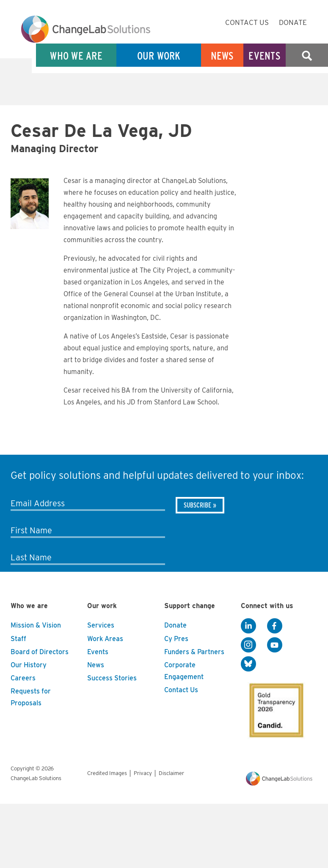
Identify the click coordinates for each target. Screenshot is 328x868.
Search (307, 56)
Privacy (143, 773)
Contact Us (247, 22)
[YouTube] (275, 645)
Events (265, 56)
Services (101, 625)
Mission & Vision (36, 625)
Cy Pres (176, 639)
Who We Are (76, 56)
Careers (23, 678)
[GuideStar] (275, 708)
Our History (29, 665)
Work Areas (105, 639)
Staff (18, 639)
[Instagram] (248, 645)
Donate (293, 22)
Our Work (159, 56)
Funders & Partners (194, 652)
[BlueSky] (248, 664)
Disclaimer (171, 773)
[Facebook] (275, 626)
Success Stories (112, 678)
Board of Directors (40, 652)
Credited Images (107, 773)
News (222, 56)
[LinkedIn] (248, 626)
